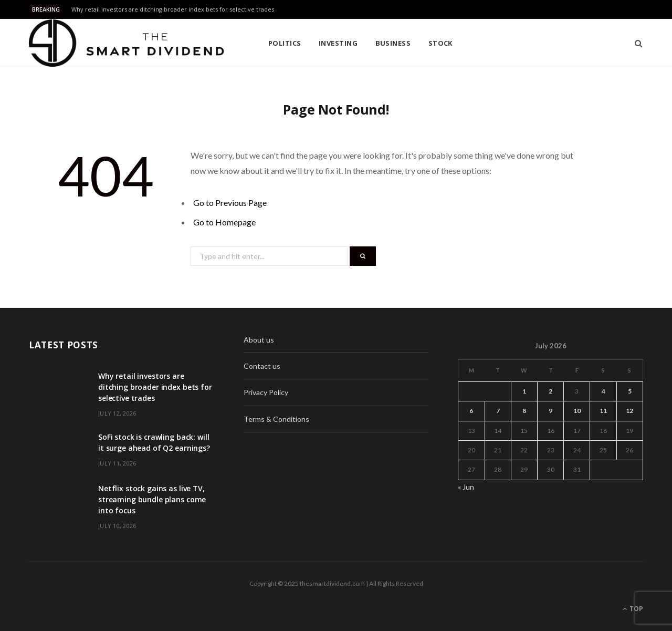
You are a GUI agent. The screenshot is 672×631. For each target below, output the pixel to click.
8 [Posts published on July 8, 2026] (524, 411)
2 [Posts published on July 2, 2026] (550, 391)
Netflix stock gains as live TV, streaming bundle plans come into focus (152, 499)
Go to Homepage (224, 222)
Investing (338, 43)
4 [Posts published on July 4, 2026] (603, 391)
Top (633, 609)
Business (393, 43)
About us (259, 340)
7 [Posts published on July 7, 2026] (498, 411)
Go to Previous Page (230, 203)
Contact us (262, 366)
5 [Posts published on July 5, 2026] (630, 391)
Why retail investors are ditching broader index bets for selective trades (173, 9)
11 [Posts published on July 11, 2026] (603, 411)
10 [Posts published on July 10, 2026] (577, 411)
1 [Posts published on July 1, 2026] (524, 391)
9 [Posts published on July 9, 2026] (550, 411)
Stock (440, 43)
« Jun (466, 487)
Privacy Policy (266, 392)
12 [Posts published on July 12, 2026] (629, 411)
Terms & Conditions (276, 419)
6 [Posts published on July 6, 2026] (471, 411)
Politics (285, 43)
